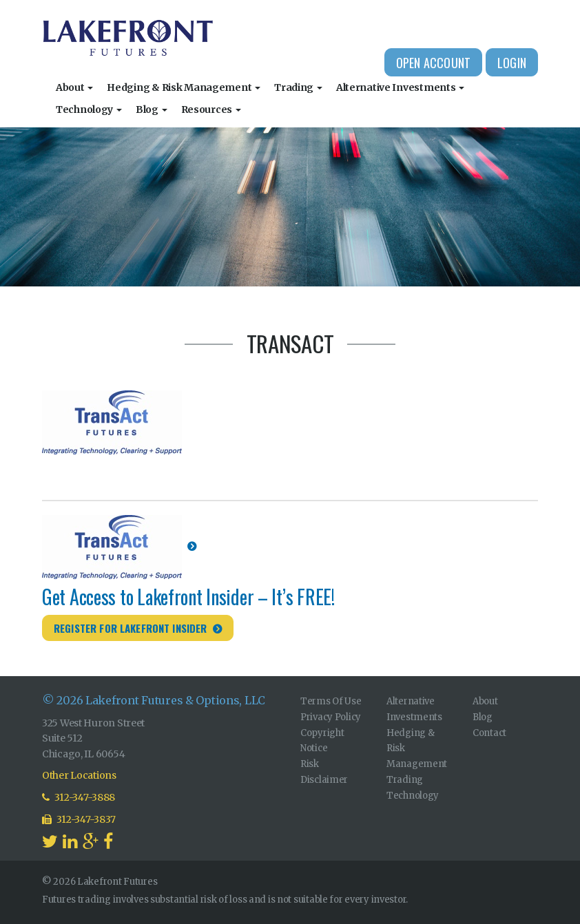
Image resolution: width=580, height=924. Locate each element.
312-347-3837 (79, 819)
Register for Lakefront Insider (131, 628)
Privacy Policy (331, 717)
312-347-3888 (79, 797)
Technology (89, 109)
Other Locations (79, 775)
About (74, 87)
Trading (298, 87)
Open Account (433, 63)
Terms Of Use (331, 701)
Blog (152, 109)
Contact (489, 733)
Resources (211, 109)
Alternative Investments (400, 87)
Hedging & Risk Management (184, 87)
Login (512, 63)
